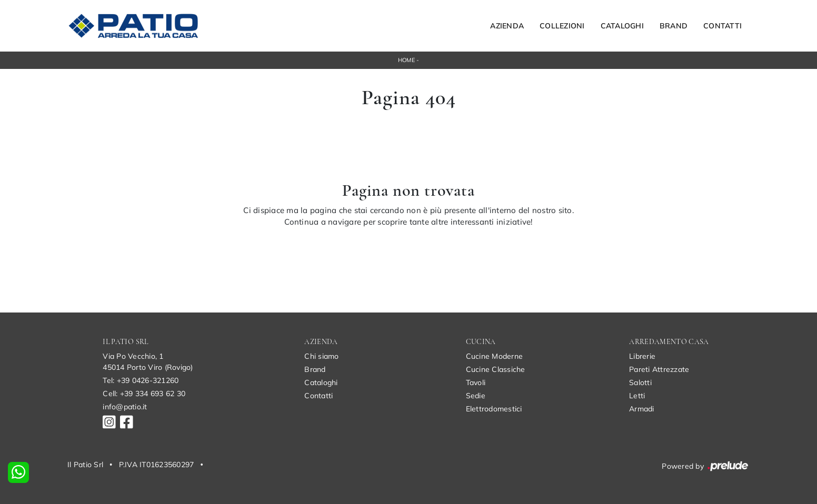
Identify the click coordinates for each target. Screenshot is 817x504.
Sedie (476, 396)
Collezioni (562, 26)
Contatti (723, 26)
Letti (637, 396)
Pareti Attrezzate (659, 369)
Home (406, 60)
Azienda (507, 26)
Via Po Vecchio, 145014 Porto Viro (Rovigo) (148, 362)
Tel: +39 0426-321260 (141, 380)
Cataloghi (622, 26)
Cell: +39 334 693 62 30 (144, 394)
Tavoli (476, 382)
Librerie (642, 356)
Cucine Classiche (496, 369)
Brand (674, 26)
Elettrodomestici (494, 409)
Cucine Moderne (495, 356)
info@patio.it (125, 407)
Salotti (640, 382)
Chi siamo (321, 356)
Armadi (642, 409)
